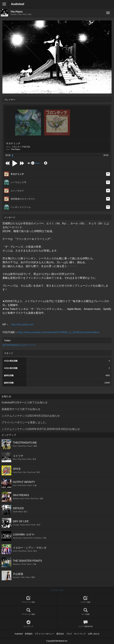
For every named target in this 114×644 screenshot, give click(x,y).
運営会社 (60, 634)
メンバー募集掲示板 (86, 624)
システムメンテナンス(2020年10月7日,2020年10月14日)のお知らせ (41, 429)
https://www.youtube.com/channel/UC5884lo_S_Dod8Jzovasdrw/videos (58, 332)
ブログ (69, 634)
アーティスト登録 (28, 600)
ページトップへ (57, 590)
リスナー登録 (86, 600)
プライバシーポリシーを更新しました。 (25, 422)
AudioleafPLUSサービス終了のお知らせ (25, 402)
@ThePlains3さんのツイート (19, 345)
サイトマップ (80, 634)
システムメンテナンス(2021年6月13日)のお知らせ (31, 416)
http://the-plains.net (22, 325)
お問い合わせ (94, 634)
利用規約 (29, 634)
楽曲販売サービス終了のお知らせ (21, 409)
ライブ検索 (86, 612)
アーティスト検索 (28, 612)
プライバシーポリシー (44, 634)
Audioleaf (18, 4)
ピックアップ (28, 624)
